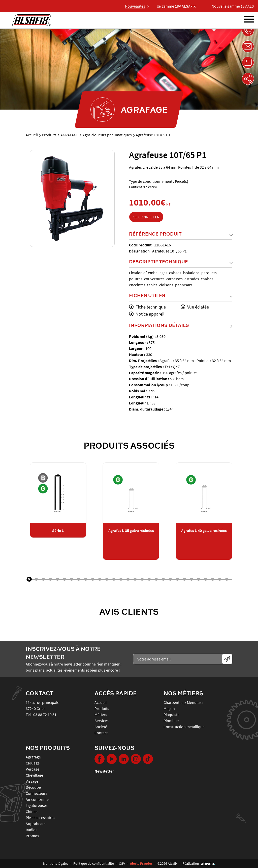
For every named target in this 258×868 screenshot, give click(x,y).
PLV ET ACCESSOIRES (40, 818)
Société (101, 727)
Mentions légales (56, 863)
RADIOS (31, 830)
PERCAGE (33, 769)
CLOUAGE (33, 763)
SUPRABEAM (36, 824)
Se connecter (146, 217)
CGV (122, 863)
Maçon (169, 708)
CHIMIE (32, 811)
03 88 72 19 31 (45, 714)
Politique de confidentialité (94, 863)
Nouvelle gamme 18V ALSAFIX (178, 6)
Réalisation (199, 863)
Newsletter (104, 771)
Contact (101, 733)
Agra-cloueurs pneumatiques (107, 135)
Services (102, 721)
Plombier (171, 721)
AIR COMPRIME (37, 799)
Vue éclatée (195, 307)
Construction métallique (184, 727)
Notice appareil (147, 314)
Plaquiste (171, 714)
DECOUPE (33, 787)
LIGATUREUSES (37, 805)
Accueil (32, 135)
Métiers (101, 714)
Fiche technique (147, 307)
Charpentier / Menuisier (184, 702)
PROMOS (32, 836)
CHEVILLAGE (34, 775)
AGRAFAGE (69, 135)
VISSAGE (32, 781)
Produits (49, 135)
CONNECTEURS (37, 793)
